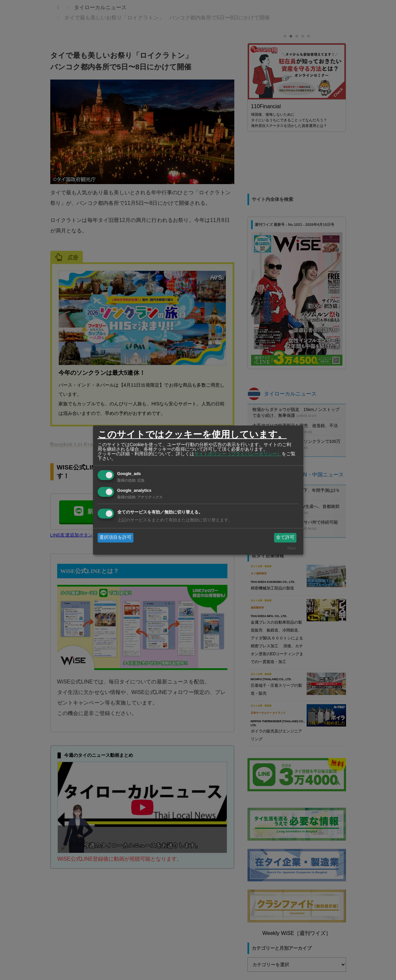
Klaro (291, 548)
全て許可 (285, 538)
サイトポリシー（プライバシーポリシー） (238, 454)
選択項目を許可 (115, 538)
